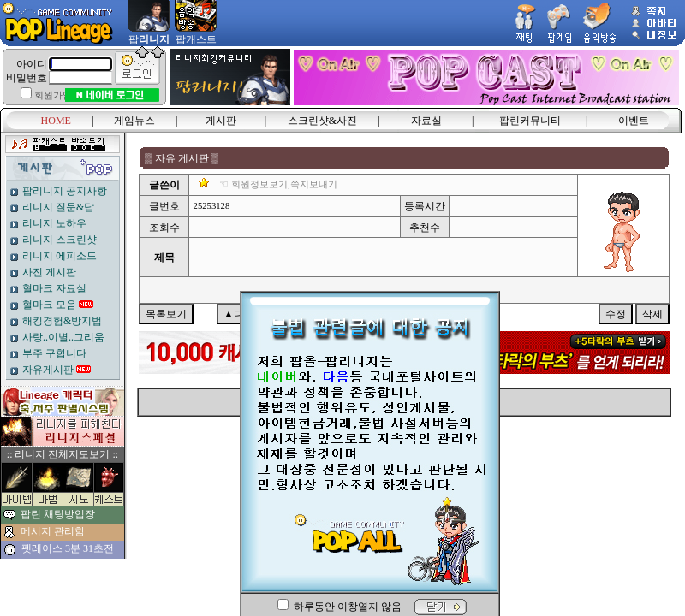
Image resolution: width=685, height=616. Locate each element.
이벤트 (634, 121)
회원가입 (53, 95)
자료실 (426, 121)
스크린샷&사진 (322, 121)
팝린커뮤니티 (530, 121)
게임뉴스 (134, 121)
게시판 (221, 121)
